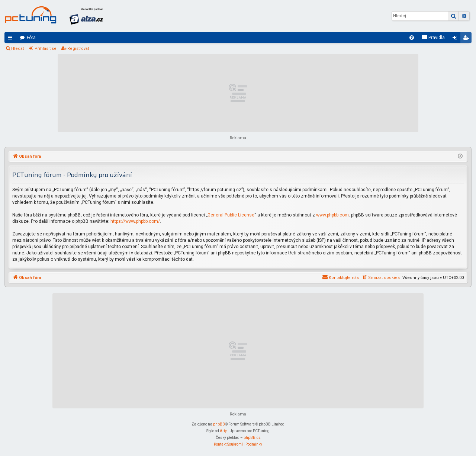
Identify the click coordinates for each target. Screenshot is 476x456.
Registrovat (78, 49)
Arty (223, 431)
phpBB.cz (252, 438)
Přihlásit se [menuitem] (456, 39)
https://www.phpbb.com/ (135, 221)
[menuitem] (412, 38)
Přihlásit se (46, 49)
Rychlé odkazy (12, 39)
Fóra (31, 38)
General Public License (231, 215)
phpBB (219, 424)
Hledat (17, 49)
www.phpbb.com (332, 215)
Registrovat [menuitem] (467, 39)
